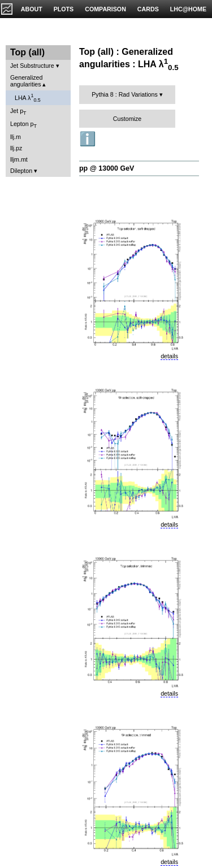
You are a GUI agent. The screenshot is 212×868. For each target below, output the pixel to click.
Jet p (18, 112)
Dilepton (21, 171)
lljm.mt (19, 159)
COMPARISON (105, 9)
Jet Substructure (32, 66)
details (169, 356)
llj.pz (16, 148)
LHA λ (28, 98)
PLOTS (64, 9)
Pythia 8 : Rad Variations (125, 94)
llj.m (16, 137)
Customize (127, 119)
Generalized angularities (26, 81)
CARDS (148, 9)
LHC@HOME (188, 9)
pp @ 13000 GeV (107, 168)
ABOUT (32, 9)
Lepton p (23, 125)
